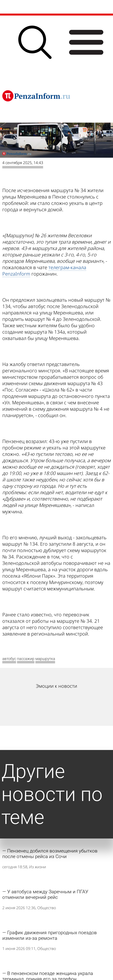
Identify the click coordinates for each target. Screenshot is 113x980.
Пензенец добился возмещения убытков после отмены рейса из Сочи (50, 854)
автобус (9, 659)
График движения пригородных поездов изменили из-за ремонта (50, 935)
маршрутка (45, 659)
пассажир (26, 659)
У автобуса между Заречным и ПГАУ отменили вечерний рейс (45, 894)
